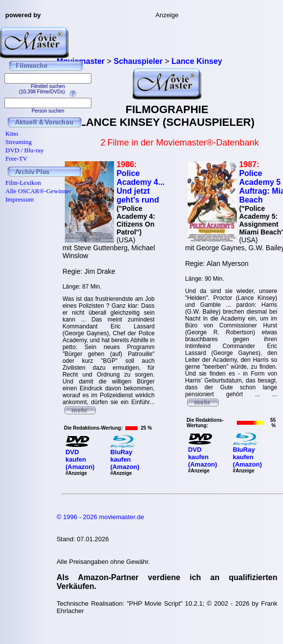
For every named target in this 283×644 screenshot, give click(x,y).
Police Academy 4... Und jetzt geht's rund (141, 187)
